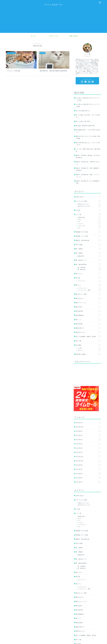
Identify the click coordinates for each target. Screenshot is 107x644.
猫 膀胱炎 (88, 253)
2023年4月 (88, 431)
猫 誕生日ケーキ (88, 260)
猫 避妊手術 (89, 270)
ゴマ (89, 222)
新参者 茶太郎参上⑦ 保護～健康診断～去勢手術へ (88, 169)
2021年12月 (88, 456)
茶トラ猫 (88, 341)
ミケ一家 (88, 214)
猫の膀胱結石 (88, 315)
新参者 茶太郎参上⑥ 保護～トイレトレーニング (88, 176)
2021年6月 (88, 473)
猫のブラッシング (88, 303)
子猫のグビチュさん (89, 204)
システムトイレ (89, 288)
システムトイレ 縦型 (89, 290)
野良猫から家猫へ (88, 354)
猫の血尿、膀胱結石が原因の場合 (85, 126)
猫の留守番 (88, 311)
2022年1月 (88, 452)
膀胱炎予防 (89, 256)
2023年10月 (88, 427)
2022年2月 (88, 448)
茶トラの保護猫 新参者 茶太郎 (88, 336)
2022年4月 (88, 439)
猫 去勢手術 (89, 268)
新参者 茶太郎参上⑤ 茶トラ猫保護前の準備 (88, 182)
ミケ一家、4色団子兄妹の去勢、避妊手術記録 (88, 150)
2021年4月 (88, 482)
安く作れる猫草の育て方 (83, 111)
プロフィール (53, 36)
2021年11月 (88, 461)
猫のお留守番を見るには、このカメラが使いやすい (88, 144)
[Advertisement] (53, 21)
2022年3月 (88, 444)
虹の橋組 (88, 345)
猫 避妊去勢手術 (88, 264)
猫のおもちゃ (88, 298)
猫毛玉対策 (88, 324)
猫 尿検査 (88, 249)
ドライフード (89, 281)
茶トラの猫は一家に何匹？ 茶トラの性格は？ (88, 116)
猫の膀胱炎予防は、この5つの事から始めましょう (88, 131)
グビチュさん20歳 (88, 201)
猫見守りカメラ (88, 332)
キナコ (89, 220)
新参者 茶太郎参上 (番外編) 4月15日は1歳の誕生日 (88, 157)
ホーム (33, 36)
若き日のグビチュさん (89, 206)
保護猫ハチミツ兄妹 (88, 236)
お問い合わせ (74, 36)
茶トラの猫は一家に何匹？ (83, 121)
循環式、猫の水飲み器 (88, 240)
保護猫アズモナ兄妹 (88, 232)
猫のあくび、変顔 (88, 294)
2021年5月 (88, 478)
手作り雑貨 (88, 244)
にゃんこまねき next (54, 4)
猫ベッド (88, 319)
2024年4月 (88, 423)
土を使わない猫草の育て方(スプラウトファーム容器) (88, 99)
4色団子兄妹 (89, 218)
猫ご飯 (88, 278)
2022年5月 (88, 435)
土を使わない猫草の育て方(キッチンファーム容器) (88, 105)
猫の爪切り (88, 307)
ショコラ (89, 224)
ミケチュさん (89, 226)
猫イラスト (88, 273)
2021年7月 (88, 469)
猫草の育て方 (88, 328)
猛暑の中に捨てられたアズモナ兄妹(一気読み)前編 (88, 137)
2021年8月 (88, 465)
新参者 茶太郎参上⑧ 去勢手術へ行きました (88, 163)
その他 (88, 210)
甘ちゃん (89, 350)
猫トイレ (88, 285)
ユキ (89, 228)
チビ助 (89, 348)
